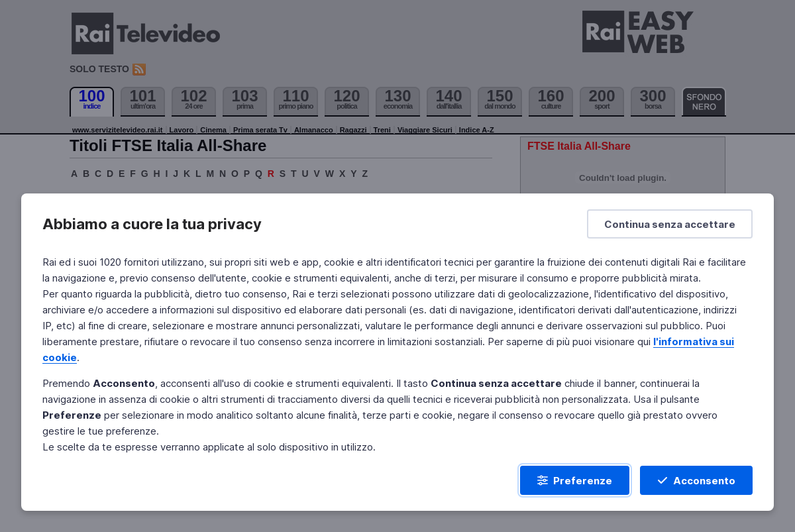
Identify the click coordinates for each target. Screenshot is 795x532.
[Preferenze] (575, 480)
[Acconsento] (696, 480)
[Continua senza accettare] (670, 224)
